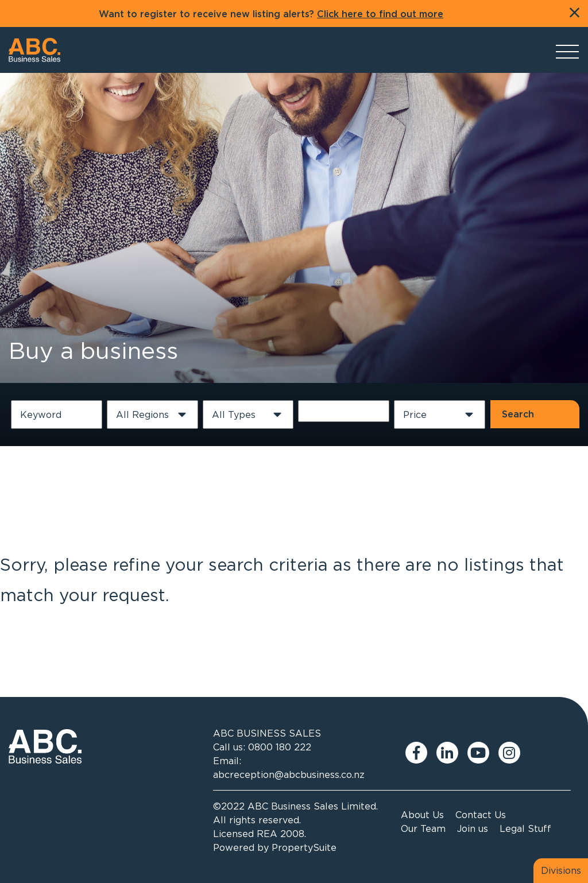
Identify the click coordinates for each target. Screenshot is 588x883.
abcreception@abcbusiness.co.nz (289, 774)
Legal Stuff (525, 828)
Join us (473, 828)
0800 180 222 (280, 747)
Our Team (423, 828)
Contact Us (481, 815)
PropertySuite (304, 847)
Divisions (561, 870)
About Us (422, 815)
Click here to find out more (380, 14)
